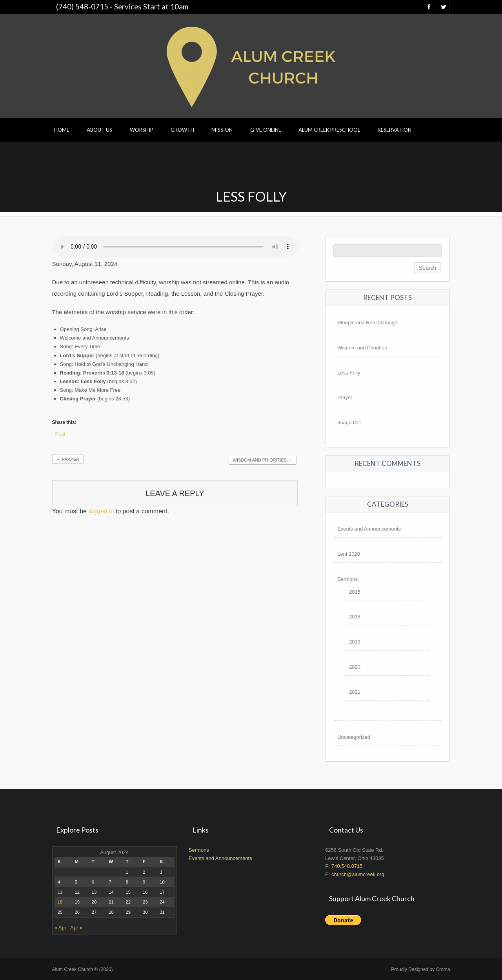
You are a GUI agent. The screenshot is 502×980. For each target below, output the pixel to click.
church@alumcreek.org (358, 874)
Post (60, 434)
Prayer (68, 459)
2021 (355, 692)
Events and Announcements (369, 529)
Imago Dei (349, 423)
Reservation (395, 130)
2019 (355, 642)
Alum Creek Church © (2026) (83, 969)
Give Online (266, 130)
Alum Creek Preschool (329, 130)
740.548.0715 (347, 866)
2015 (355, 592)
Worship (142, 130)
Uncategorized (354, 737)
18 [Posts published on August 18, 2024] (60, 902)
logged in (101, 511)
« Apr (60, 928)
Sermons (347, 579)
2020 (355, 667)
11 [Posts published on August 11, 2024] (60, 892)
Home (62, 130)
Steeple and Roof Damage (367, 323)
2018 (355, 617)
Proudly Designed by (420, 969)
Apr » (76, 928)
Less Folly (349, 373)
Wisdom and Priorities (263, 460)
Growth (182, 130)
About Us (99, 130)
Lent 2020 (349, 554)
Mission (222, 130)
